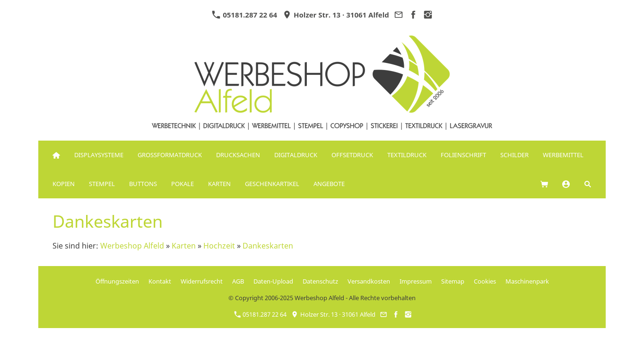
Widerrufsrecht (202, 281)
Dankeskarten (268, 246)
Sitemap (453, 281)
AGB (238, 281)
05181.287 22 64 (244, 15)
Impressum (416, 281)
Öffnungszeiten (117, 281)
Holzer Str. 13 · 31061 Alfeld (336, 15)
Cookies (485, 281)
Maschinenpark (527, 281)
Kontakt (160, 281)
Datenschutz (320, 281)
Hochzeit (219, 246)
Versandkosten (369, 281)
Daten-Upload (273, 281)
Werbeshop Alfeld (132, 246)
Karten (184, 246)
